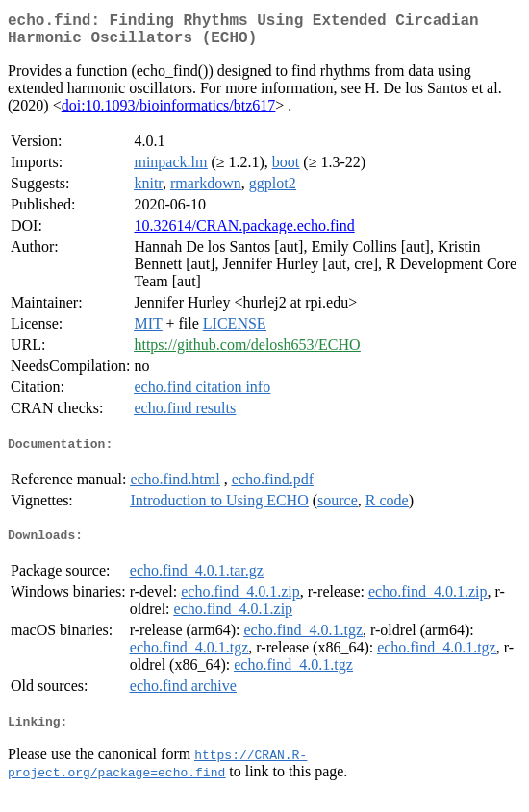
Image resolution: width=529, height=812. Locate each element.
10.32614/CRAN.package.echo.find (244, 233)
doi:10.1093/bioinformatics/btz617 (169, 113)
